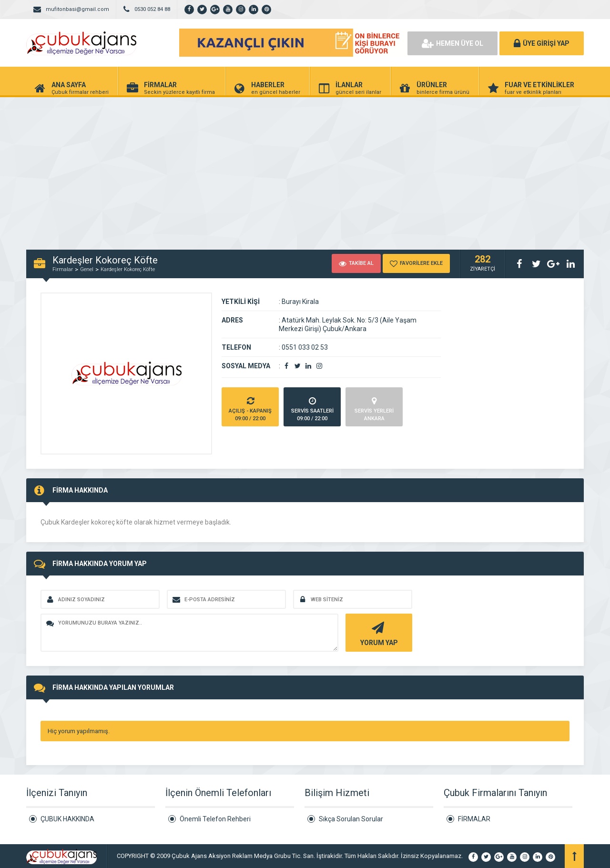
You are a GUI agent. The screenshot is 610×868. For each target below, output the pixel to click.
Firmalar (63, 269)
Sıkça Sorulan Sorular (351, 819)
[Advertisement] (305, 169)
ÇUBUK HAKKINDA (67, 819)
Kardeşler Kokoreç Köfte (128, 269)
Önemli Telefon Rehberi (215, 819)
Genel (87, 269)
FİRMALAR (474, 819)
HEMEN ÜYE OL (452, 43)
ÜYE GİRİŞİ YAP (542, 43)
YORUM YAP (378, 633)
